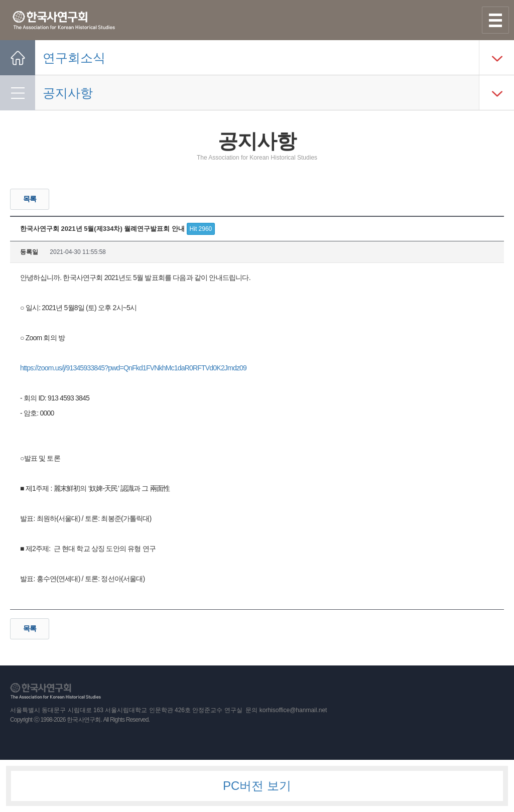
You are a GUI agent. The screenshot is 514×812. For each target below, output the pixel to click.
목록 (30, 199)
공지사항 (68, 93)
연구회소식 (74, 58)
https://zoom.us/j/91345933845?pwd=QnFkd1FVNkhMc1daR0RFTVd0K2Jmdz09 (133, 368)
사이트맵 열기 (495, 20)
